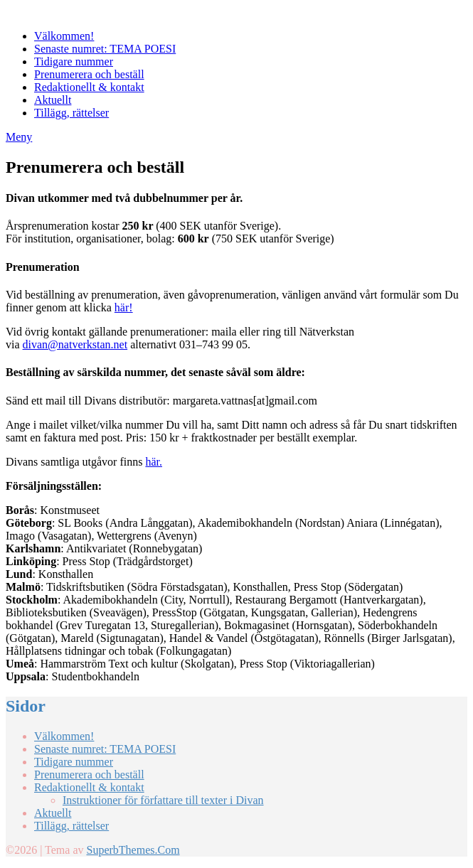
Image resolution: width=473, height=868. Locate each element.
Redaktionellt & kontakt (89, 87)
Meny (19, 137)
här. (154, 462)
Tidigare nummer (74, 61)
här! (124, 307)
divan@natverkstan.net (75, 344)
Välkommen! (64, 36)
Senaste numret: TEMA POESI (105, 49)
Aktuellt (53, 100)
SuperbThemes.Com (133, 850)
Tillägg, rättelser (71, 113)
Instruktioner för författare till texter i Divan (163, 800)
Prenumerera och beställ (89, 74)
